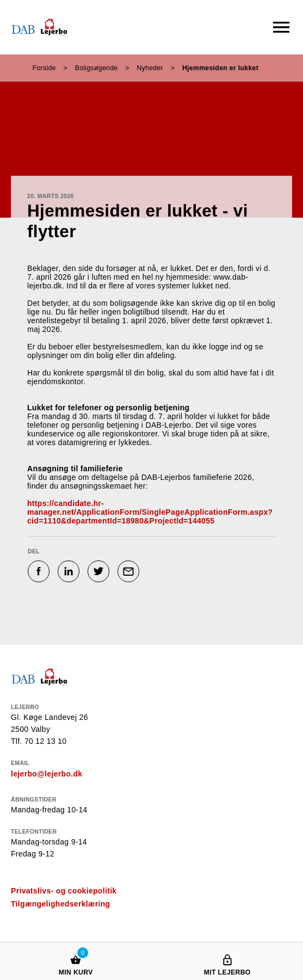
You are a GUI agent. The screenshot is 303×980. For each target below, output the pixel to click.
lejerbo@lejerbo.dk (47, 774)
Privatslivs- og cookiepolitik (64, 891)
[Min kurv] (76, 949)
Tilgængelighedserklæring (60, 904)
